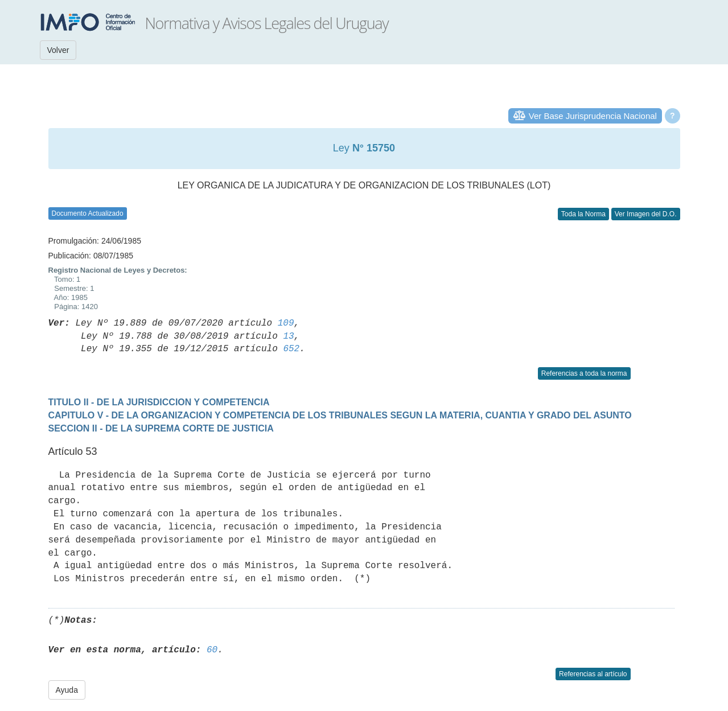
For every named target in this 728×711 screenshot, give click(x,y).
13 (288, 336)
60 (212, 650)
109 (286, 323)
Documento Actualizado (88, 213)
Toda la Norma (583, 214)
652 (291, 349)
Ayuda (67, 690)
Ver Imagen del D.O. (646, 214)
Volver (58, 50)
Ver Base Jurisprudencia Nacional (593, 116)
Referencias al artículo (593, 674)
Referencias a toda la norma (584, 373)
